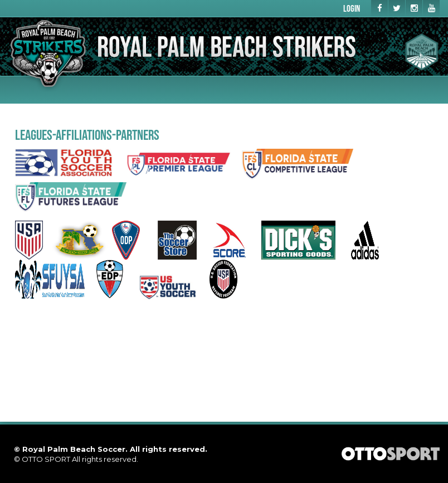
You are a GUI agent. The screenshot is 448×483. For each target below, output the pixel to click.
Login (352, 8)
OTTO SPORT (46, 459)
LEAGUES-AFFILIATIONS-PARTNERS (87, 135)
